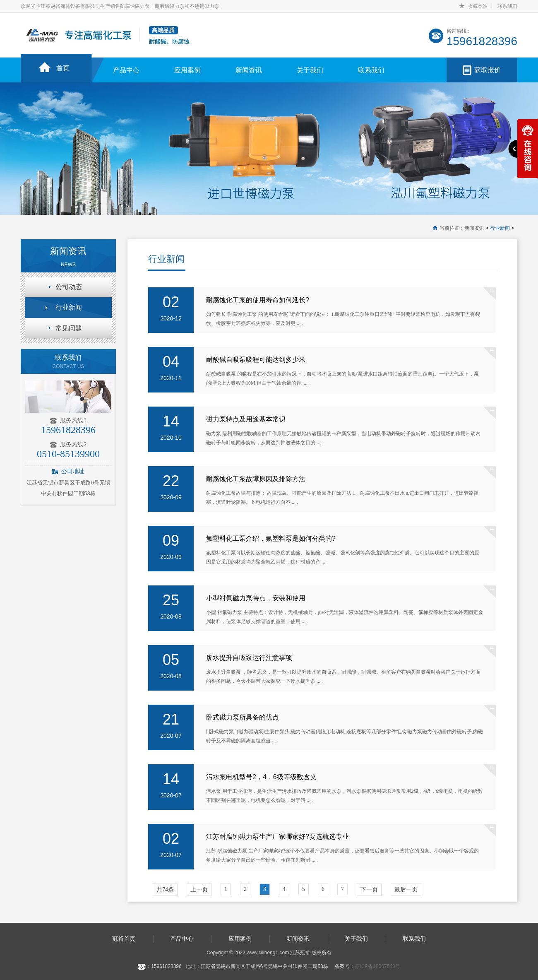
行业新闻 (500, 228)
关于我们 (310, 70)
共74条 (165, 890)
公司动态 (69, 287)
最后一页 (406, 890)
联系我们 (507, 6)
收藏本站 (478, 6)
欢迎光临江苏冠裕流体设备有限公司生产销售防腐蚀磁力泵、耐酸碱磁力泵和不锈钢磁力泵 (120, 6)
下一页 (369, 890)
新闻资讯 (249, 70)
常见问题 (69, 328)
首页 (63, 68)
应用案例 (187, 70)
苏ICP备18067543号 (377, 966)
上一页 (199, 890)
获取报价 (488, 70)
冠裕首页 (124, 939)
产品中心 (126, 70)
